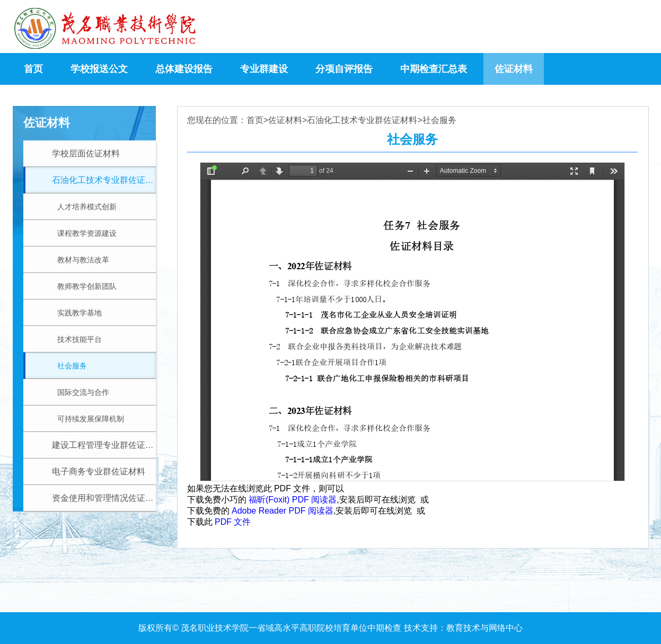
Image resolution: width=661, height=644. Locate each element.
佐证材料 (285, 120)
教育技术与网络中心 (484, 628)
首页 (255, 120)
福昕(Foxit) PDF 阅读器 (293, 500)
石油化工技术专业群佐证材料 (362, 120)
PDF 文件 (233, 522)
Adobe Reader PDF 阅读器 (283, 511)
